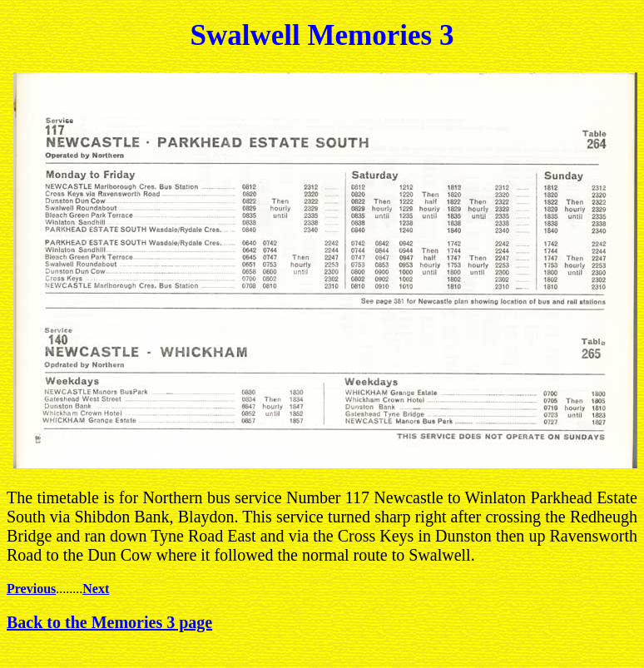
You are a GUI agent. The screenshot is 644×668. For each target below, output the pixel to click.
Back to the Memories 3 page (109, 622)
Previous (31, 589)
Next (96, 589)
